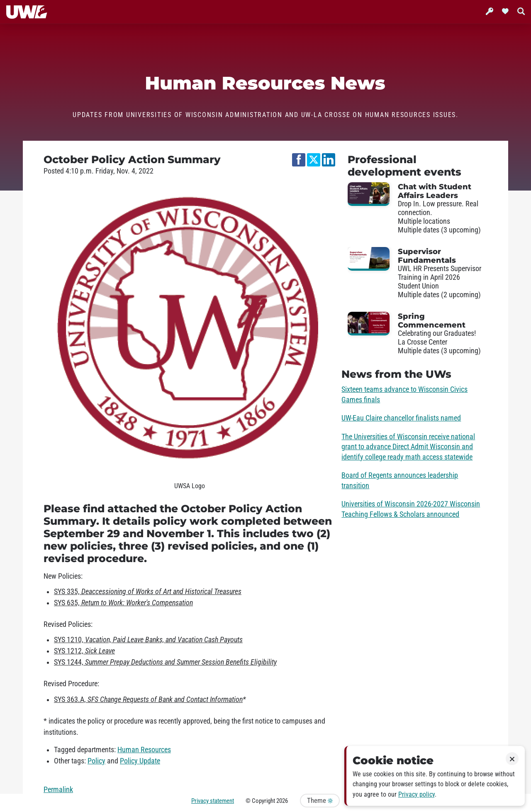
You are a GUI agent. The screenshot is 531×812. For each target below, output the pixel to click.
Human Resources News (265, 83)
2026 (282, 801)
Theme (320, 801)
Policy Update (140, 761)
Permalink (58, 790)
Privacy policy (417, 794)
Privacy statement (213, 801)
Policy (96, 761)
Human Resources (144, 750)
